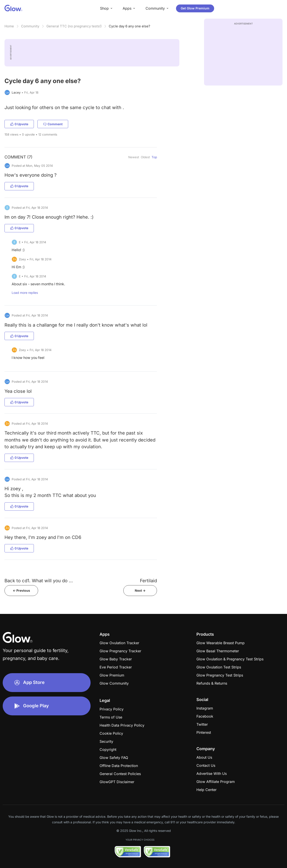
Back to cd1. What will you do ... (39, 581)
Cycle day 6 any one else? (129, 26)
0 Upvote (19, 124)
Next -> (140, 590)
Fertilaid (148, 581)
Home (9, 26)
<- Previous (21, 590)
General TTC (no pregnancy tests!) (74, 26)
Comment (53, 124)
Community (30, 26)
